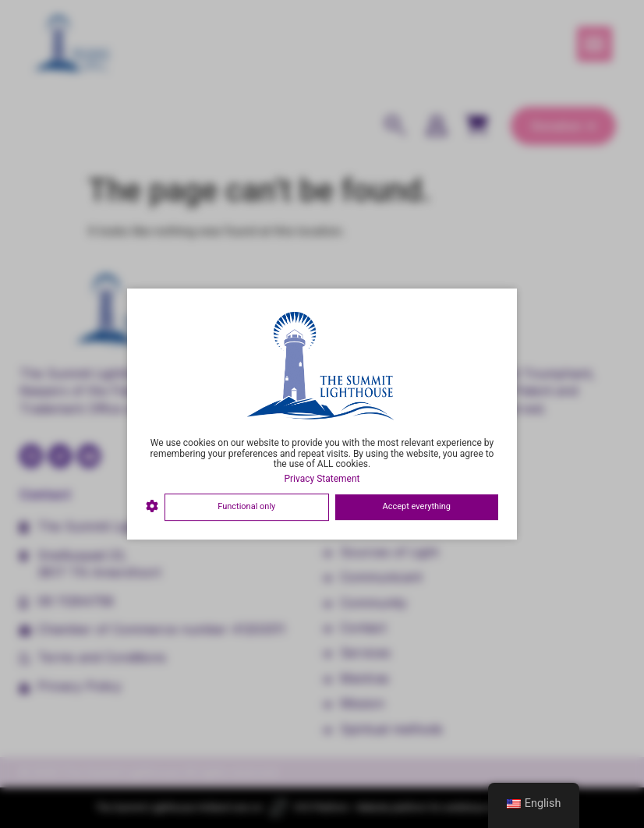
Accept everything (417, 506)
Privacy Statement (322, 479)
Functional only (246, 506)
